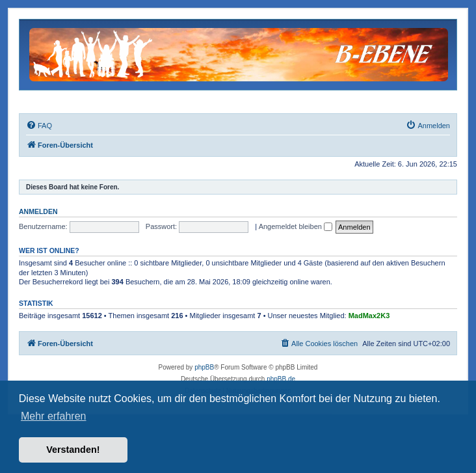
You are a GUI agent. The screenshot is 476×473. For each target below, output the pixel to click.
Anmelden (38, 211)
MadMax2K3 (369, 316)
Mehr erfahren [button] (54, 416)
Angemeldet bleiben (296, 226)
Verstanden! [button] (73, 450)
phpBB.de (281, 379)
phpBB (204, 367)
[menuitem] (39, 126)
